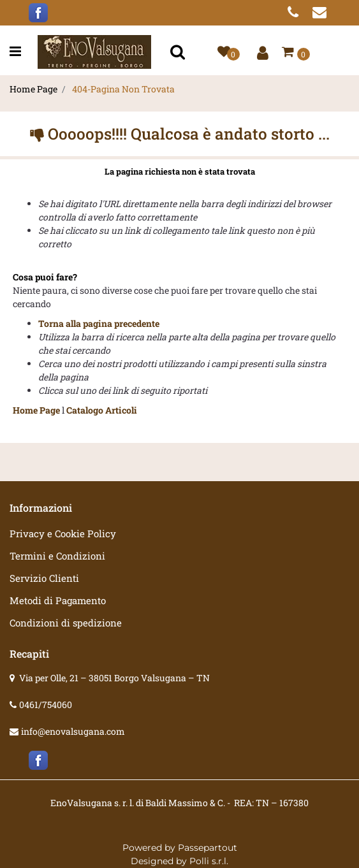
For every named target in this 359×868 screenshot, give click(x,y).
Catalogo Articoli (102, 410)
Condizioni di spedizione (66, 623)
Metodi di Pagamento (58, 600)
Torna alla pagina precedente (99, 323)
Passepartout (208, 848)
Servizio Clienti (44, 578)
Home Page (33, 89)
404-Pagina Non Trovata (123, 89)
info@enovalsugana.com (73, 731)
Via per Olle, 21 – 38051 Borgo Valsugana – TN (114, 678)
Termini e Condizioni (57, 556)
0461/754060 (46, 705)
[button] (179, 52)
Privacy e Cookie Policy (63, 533)
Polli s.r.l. (209, 861)
